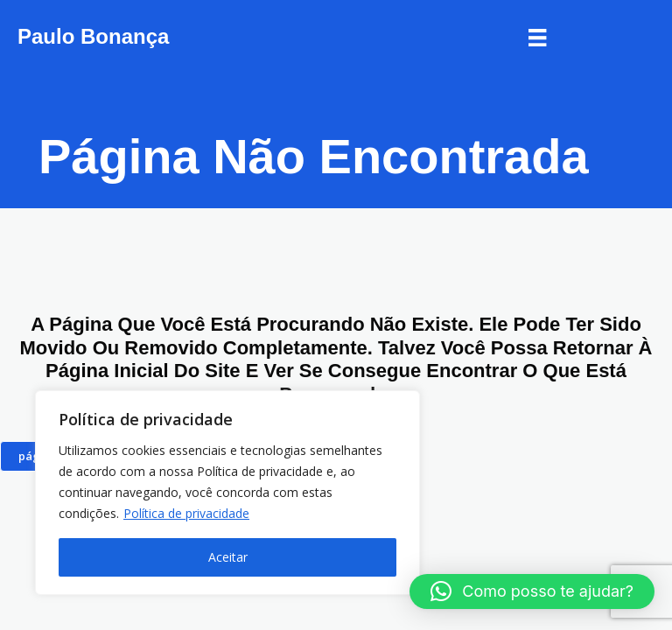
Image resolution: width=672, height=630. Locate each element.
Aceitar (228, 557)
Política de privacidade (186, 513)
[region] (227, 493)
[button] (532, 591)
